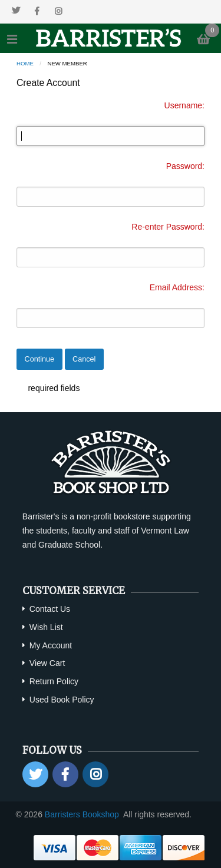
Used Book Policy (62, 700)
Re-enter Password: (168, 227)
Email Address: (177, 287)
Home (25, 63)
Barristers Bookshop (82, 814)
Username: (184, 105)
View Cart (47, 663)
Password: (185, 166)
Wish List (46, 627)
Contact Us (50, 609)
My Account (51, 645)
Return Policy (54, 681)
